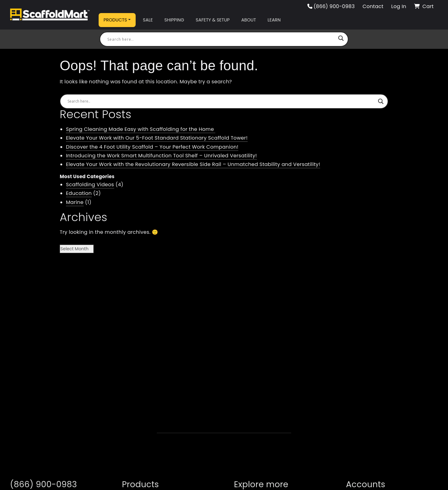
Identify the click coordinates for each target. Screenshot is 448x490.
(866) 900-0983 (331, 6)
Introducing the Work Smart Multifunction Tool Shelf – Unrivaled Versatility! (161, 156)
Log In (399, 6)
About (248, 20)
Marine (75, 202)
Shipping (174, 20)
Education (79, 193)
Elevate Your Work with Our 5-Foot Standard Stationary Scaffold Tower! (157, 138)
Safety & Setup (213, 20)
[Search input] (221, 39)
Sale (148, 20)
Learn (274, 20)
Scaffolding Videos (90, 185)
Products (115, 20)
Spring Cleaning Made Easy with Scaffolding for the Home (141, 129)
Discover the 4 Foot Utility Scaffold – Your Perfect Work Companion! (152, 147)
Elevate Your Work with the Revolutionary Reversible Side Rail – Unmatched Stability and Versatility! (193, 164)
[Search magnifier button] (341, 39)
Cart (424, 6)
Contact (373, 6)
